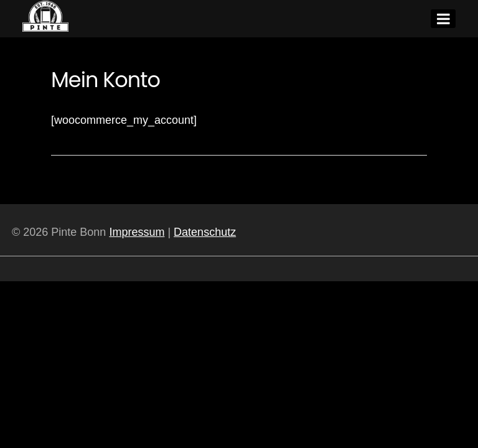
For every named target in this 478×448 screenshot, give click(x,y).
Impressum (137, 232)
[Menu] (443, 19)
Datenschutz (205, 232)
